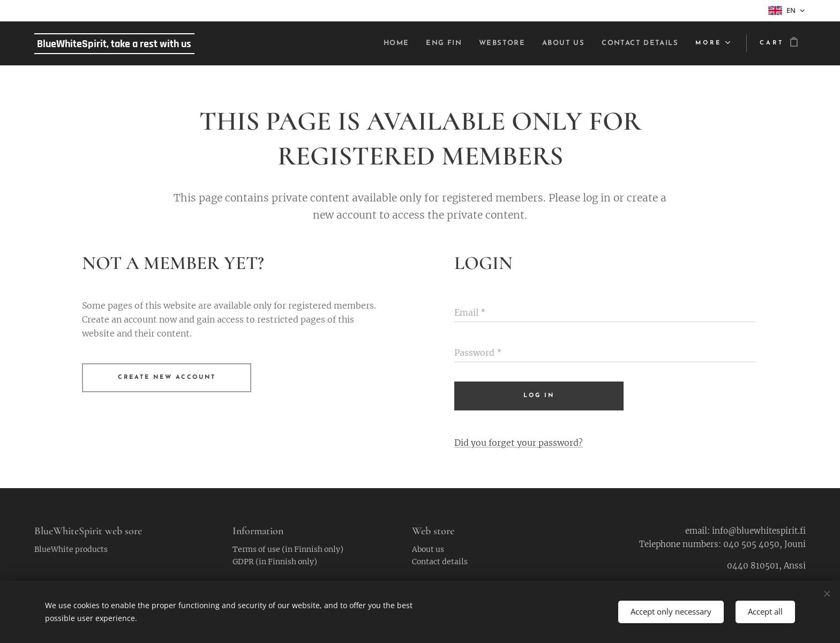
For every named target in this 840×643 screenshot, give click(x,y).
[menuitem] (376, 43)
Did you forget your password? (519, 443)
